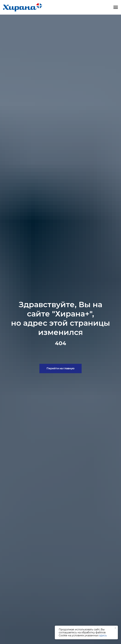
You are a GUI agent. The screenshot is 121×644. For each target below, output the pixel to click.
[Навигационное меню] (116, 7)
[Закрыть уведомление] (115, 628)
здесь (103, 635)
